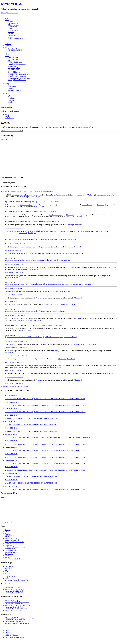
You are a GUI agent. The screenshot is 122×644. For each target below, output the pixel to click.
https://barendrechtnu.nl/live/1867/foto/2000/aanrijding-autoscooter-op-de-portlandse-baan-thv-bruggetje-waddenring (41, 240)
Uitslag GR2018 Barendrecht (17, 73)
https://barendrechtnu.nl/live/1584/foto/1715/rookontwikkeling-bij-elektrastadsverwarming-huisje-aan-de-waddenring (41, 337)
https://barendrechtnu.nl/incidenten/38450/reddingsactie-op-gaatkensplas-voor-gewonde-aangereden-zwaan (37, 260)
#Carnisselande (60, 195)
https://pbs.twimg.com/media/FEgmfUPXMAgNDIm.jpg (22, 325)
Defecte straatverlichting (16, 39)
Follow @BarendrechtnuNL (9, 13)
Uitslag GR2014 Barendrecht (17, 80)
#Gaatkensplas (37, 268)
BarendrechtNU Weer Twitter (14, 604)
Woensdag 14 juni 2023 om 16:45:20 (14, 250)
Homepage (8, 530)
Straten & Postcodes (15, 70)
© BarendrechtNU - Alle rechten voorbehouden (19, 618)
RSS (6, 570)
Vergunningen (13, 35)
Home (6, 18)
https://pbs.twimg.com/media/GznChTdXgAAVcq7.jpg (21, 202)
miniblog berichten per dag (25, 192)
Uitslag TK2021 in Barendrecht (18, 76)
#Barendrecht (21, 197)
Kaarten (7, 56)
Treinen (11, 34)
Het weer (11, 32)
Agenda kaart (12, 66)
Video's (7, 54)
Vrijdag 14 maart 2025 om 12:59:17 (48, 212)
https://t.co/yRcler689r (11, 277)
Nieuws (11, 22)
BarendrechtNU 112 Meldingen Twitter (17, 602)
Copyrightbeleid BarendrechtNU (15, 621)
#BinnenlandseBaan (26, 205)
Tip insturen (8, 632)
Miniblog (7, 116)
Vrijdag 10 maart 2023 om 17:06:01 (14, 273)
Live (6, 42)
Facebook (8, 573)
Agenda (11, 28)
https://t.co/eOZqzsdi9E (90, 344)
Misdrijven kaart (13, 25)
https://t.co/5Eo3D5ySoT (30, 330)
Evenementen (9, 46)
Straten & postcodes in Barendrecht (15, 559)
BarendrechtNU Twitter (12, 600)
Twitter (7, 572)
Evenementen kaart (14, 59)
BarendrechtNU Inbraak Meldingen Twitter (18, 605)
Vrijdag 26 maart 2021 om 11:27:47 (14, 377)
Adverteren (12, 99)
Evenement (12, 100)
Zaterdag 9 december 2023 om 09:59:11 (15, 228)
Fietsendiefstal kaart (11, 550)
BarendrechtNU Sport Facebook (14, 593)
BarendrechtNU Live (11, 538)
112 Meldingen (13, 23)
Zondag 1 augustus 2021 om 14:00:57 (14, 362)
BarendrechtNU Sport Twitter (14, 610)
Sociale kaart (12, 71)
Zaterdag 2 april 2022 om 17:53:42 (13, 295)
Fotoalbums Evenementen (16, 49)
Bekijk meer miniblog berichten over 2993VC (15, 386)
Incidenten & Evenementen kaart (15, 547)
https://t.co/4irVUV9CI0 (52, 304)
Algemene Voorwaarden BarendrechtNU (17, 623)
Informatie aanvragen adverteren (15, 637)
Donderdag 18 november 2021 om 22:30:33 (16, 348)
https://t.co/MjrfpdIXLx (79, 216)
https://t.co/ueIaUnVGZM (58, 253)
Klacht (10, 102)
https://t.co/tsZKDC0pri (33, 197)
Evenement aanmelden (11, 636)
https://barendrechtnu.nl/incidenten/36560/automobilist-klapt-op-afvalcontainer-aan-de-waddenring (35, 311)
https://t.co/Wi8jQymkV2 (35, 320)
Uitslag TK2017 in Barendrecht (18, 75)
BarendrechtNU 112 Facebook (14, 591)
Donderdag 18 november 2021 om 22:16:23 (16, 356)
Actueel (7, 20)
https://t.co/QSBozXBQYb (28, 233)
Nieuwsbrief (8, 568)
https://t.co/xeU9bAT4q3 (42, 207)
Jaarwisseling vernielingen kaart (18, 64)
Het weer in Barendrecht (12, 540)
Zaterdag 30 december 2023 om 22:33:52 (51, 222)
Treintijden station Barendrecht (14, 542)
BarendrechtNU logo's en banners (15, 620)
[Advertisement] (58, 170)
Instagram (8, 575)
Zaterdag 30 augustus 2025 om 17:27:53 (49, 202)
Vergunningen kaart (14, 68)
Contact (7, 94)
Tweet (3, 497)
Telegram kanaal (10, 577)
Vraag (10, 97)
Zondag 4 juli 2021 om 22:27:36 (13, 370)
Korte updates (13, 27)
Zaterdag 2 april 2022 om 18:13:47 (13, 288)
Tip (9, 95)
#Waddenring (91, 195)
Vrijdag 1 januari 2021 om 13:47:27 (14, 383)
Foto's (6, 47)
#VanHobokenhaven (55, 215)
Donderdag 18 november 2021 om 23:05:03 (16, 341)
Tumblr (7, 578)
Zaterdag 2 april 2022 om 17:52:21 (13, 301)
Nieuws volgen (13, 30)
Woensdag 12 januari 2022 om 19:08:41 (15, 315)
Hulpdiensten (12, 87)
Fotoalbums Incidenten (15, 51)
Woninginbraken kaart (15, 63)
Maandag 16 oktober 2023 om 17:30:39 (15, 244)
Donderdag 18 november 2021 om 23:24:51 (51, 325)
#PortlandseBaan (87, 205)
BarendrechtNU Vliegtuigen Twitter (16, 609)
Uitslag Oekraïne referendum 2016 (19, 78)
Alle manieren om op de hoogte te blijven (17, 580)
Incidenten (8, 44)
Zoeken (7, 83)
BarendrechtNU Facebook (13, 588)
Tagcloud (11, 88)
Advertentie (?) (6, 522)
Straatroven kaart (10, 549)
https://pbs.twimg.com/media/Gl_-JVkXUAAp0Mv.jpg (21, 212)
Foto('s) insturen (10, 634)
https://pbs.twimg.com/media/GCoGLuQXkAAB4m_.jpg (22, 221)
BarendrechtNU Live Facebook (14, 589)
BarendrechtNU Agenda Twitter (14, 607)
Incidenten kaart (13, 58)
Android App (9, 566)
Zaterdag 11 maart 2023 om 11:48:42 (14, 264)
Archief (11, 37)
